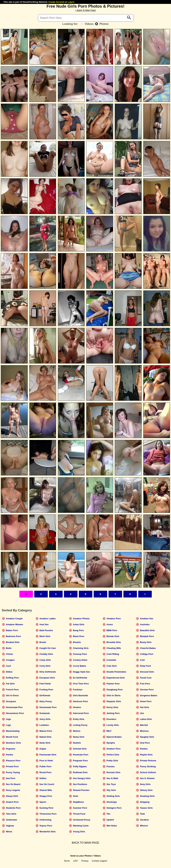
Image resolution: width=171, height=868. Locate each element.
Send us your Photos (81, 856)
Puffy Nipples (80, 766)
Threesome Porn (48, 814)
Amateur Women (14, 624)
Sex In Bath (112, 778)
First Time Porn (81, 684)
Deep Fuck (145, 666)
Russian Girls (114, 772)
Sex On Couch (47, 784)
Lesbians (44, 725)
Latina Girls (146, 719)
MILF (109, 731)
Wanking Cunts (81, 826)
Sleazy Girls (12, 796)
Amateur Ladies (48, 619)
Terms (67, 861)
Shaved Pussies (81, 790)
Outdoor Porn (114, 749)
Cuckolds (111, 660)
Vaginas (10, 826)
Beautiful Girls (147, 630)
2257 (76, 861)
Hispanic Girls (114, 701)
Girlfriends (45, 695)
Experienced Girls (116, 678)
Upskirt (110, 820)
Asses (110, 624)
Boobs (43, 642)
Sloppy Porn (46, 796)
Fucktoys (78, 690)
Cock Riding (113, 654)
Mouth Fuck (12, 737)
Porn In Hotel (46, 761)
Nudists (77, 743)
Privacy (85, 861)
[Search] (86, 18)
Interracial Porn (81, 713)
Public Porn (45, 766)
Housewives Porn (15, 713)
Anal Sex (44, 624)
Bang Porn (78, 630)
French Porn (12, 690)
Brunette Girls (114, 642)
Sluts (76, 796)
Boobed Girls (13, 642)
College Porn (147, 654)
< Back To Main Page (85, 10)
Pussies (111, 766)
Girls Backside (80, 695)
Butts (9, 648)
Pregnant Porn (80, 761)
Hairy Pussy (46, 701)
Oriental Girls (80, 749)
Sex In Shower (147, 778)
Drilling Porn (12, 678)
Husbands (45, 713)
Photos (102, 24)
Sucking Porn (46, 808)
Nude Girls (45, 743)
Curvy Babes (80, 666)
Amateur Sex (147, 619)
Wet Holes (112, 826)
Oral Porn (145, 743)
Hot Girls (144, 707)
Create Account (57, 2)
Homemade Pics (14, 707)
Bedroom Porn (13, 636)
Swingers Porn (114, 808)
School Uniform (148, 772)
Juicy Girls (45, 719)
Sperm (43, 802)
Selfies (43, 778)
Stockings (112, 802)
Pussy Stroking (148, 766)
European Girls (47, 678)
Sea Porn (11, 778)
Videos (87, 24)
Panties (144, 749)
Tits (108, 814)
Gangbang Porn (115, 690)
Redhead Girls (80, 772)
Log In (71, 2)
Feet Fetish (45, 684)
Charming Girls (81, 648)
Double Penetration (116, 672)
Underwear (11, 820)
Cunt (8, 666)
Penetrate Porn (81, 755)
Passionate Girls (48, 755)
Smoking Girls (147, 796)
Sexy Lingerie (13, 790)
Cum (142, 660)
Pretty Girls (112, 761)
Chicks (9, 654)
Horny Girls (112, 707)
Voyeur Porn (46, 826)
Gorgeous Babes (149, 695)
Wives (9, 832)
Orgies (43, 749)
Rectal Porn (45, 772)
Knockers (111, 719)
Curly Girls (45, 666)
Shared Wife (46, 790)
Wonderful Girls (48, 832)
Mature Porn (46, 731)
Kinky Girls (79, 719)
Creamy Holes (80, 660)
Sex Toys (111, 784)
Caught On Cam (48, 648)
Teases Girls (146, 808)
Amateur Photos (81, 619)
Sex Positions (80, 784)
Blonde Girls (113, 636)
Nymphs (111, 743)
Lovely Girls (113, 725)
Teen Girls (11, 814)
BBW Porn (112, 630)
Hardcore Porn (80, 701)
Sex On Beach (13, 784)
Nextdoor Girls (13, 743)
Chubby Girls (46, 654)
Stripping (145, 802)
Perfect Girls (113, 755)
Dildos (9, 672)
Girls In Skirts (114, 695)
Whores (144, 826)
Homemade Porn (48, 707)
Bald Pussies (46, 630)
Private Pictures (148, 761)
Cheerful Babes (148, 648)
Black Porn (79, 636)
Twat (142, 814)
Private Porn (12, 766)
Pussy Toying (13, 772)
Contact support (99, 861)
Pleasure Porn (13, 761)
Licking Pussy (80, 725)
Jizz (142, 713)
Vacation (144, 820)
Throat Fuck (79, 814)
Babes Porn (12, 630)
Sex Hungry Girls (82, 778)
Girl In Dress (12, 695)
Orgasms (11, 749)
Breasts (77, 642)
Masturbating (13, 731)
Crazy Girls (45, 660)
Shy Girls (111, 790)
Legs (8, 725)
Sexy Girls (145, 784)
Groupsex (11, 701)
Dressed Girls (147, 672)
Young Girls (79, 832)
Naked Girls (45, 737)
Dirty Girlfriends (48, 672)
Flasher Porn (113, 684)
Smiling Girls (113, 796)
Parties (10, 755)
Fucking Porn (46, 690)
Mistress (144, 731)
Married (144, 725)
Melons (77, 731)
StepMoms (78, 802)
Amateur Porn (114, 619)
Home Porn (146, 701)
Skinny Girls (146, 790)
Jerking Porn (113, 713)
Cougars (10, 660)
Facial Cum (146, 678)
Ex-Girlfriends (80, 678)
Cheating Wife (114, 648)
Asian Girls (79, 624)
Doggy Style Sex (81, 672)
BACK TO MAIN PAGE (86, 843)
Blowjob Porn (147, 636)
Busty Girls (146, 642)
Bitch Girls (45, 636)
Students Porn (13, 808)
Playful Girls (146, 755)
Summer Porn (80, 808)
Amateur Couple (14, 619)
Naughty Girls (147, 737)
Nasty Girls (79, 737)
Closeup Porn (80, 654)
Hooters (77, 707)
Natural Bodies (114, 737)
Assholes (145, 624)
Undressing (45, 820)
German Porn (147, 690)
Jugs (8, 719)
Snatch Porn (12, 802)
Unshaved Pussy (82, 820)
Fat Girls (10, 684)
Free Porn (145, 684)
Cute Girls (112, 666)
